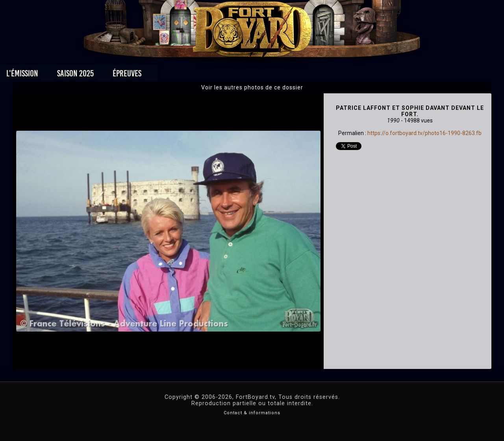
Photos (225, 75)
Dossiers (307, 75)
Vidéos (264, 75)
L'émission (76, 75)
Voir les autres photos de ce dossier (252, 87)
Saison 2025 (129, 75)
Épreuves (181, 75)
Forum (349, 75)
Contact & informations (252, 413)
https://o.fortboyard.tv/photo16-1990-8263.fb (424, 133)
